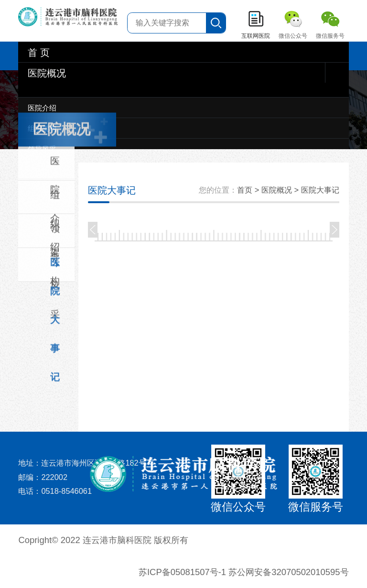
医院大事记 (55, 267)
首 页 (39, 53)
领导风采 (42, 149)
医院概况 (47, 73)
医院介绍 (42, 108)
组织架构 (42, 128)
